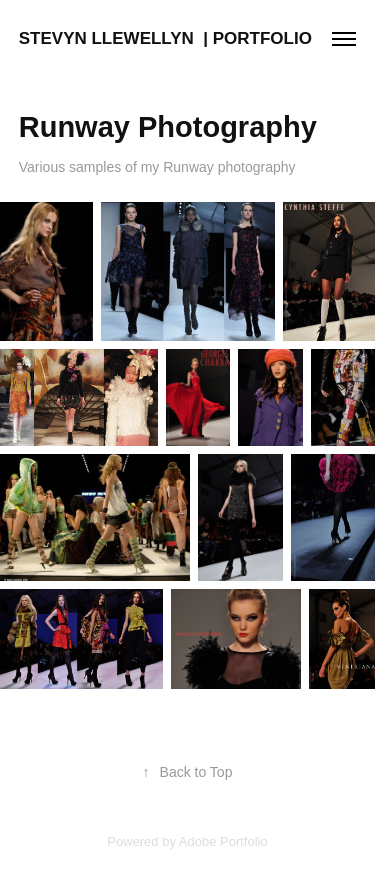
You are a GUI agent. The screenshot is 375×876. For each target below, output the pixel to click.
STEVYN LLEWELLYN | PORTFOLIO (165, 38)
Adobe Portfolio (223, 841)
